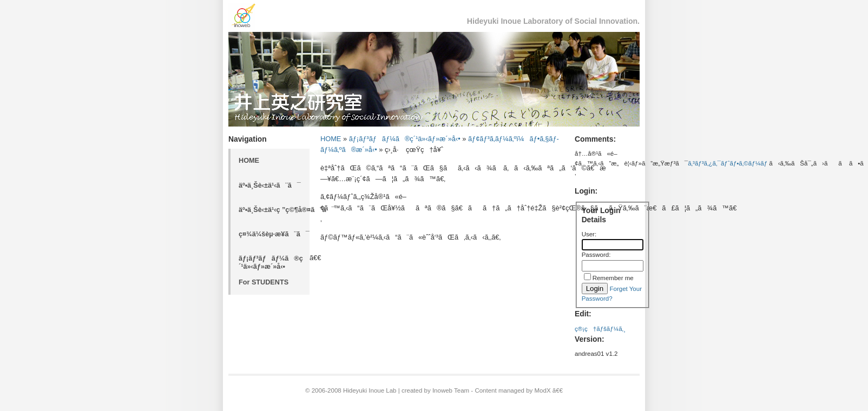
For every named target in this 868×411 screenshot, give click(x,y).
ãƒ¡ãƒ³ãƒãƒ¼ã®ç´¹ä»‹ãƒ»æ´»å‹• (271, 263)
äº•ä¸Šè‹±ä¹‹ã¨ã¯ (270, 185)
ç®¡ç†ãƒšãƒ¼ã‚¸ (600, 329)
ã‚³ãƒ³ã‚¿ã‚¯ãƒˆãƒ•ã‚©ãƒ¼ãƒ (728, 163)
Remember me (613, 278)
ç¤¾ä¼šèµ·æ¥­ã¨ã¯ (274, 234)
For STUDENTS (264, 282)
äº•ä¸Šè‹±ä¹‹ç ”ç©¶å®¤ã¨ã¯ (274, 210)
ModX (543, 390)
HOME (249, 161)
